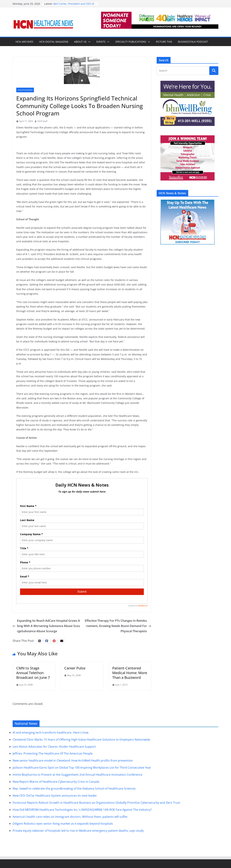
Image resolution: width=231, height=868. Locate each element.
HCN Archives (24, 42)
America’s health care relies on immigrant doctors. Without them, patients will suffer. (70, 817)
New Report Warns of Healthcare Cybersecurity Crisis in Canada (56, 782)
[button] (89, 42)
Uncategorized (25, 90)
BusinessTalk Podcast (193, 42)
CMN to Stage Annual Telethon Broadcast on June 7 (33, 673)
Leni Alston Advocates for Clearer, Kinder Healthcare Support (54, 747)
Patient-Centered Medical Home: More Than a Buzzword (130, 673)
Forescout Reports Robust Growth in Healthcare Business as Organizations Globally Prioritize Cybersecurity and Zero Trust (96, 803)
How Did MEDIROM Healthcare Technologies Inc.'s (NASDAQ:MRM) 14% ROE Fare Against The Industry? (82, 810)
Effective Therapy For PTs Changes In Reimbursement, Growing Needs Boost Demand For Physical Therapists (118, 626)
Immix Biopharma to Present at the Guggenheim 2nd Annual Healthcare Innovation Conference (78, 775)
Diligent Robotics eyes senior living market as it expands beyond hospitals (63, 824)
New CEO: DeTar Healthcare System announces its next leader (55, 796)
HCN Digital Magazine (54, 42)
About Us (80, 42)
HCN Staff (42, 121)
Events (101, 42)
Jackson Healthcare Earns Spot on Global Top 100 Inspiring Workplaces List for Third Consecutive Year (82, 768)
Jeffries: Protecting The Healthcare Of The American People (53, 753)
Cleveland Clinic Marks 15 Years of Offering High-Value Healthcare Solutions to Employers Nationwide (81, 740)
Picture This (164, 42)
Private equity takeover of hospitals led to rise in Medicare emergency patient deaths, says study (78, 831)
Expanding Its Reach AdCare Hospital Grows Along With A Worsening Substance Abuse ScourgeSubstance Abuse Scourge (46, 626)
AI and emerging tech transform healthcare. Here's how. (51, 732)
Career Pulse (75, 668)
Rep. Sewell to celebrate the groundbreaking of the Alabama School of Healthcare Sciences (74, 788)
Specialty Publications (131, 42)
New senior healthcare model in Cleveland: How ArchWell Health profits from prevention (73, 760)
